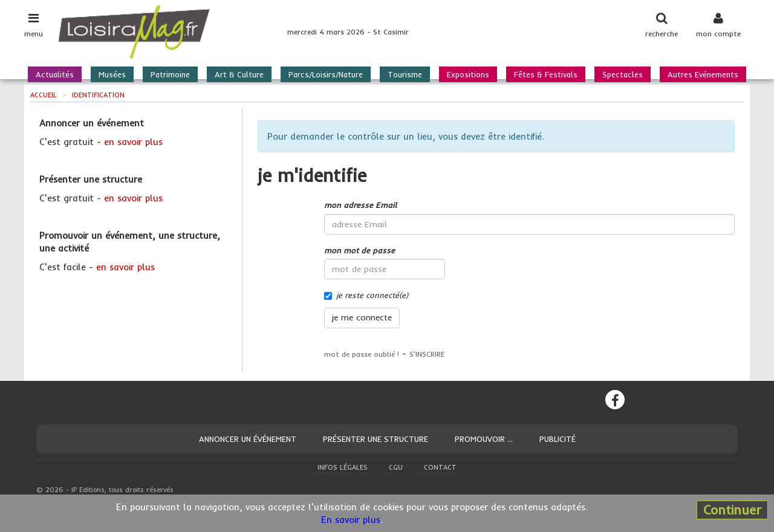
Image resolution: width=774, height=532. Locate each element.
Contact (440, 467)
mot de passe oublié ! (362, 354)
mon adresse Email (360, 205)
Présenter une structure (376, 439)
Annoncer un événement (248, 439)
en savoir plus (133, 142)
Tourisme (405, 74)
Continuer (732, 510)
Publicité (558, 439)
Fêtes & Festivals (546, 74)
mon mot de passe (359, 250)
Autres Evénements (703, 74)
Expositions (468, 74)
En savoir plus (351, 520)
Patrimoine (170, 74)
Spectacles (623, 74)
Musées (112, 74)
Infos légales (343, 467)
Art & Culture (239, 74)
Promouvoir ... (484, 439)
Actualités (55, 74)
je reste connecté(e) (366, 295)
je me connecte (362, 317)
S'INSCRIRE (427, 354)
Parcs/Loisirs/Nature (326, 74)
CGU (396, 467)
